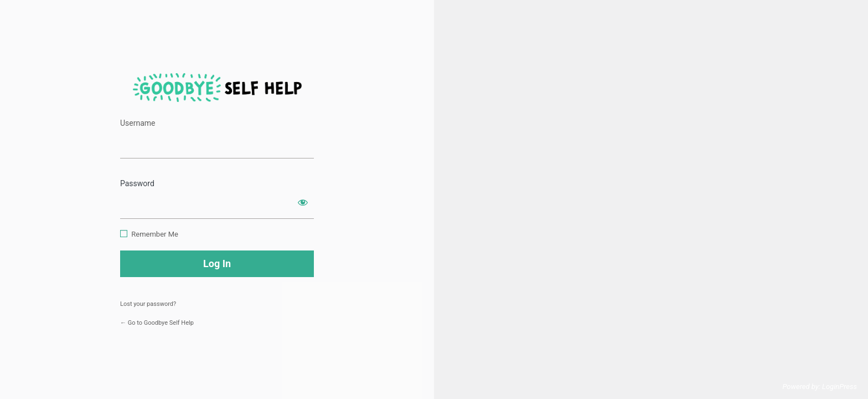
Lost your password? (148, 304)
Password (137, 183)
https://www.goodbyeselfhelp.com (217, 88)
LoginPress (839, 387)
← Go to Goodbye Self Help (157, 323)
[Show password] (303, 202)
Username (138, 123)
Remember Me (155, 234)
